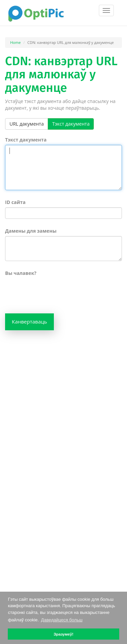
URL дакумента (27, 124)
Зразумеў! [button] (63, 634)
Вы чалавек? (21, 273)
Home (15, 42)
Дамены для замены (31, 231)
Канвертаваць (29, 321)
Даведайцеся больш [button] (62, 620)
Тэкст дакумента (71, 124)
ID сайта (15, 202)
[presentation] (57, 291)
